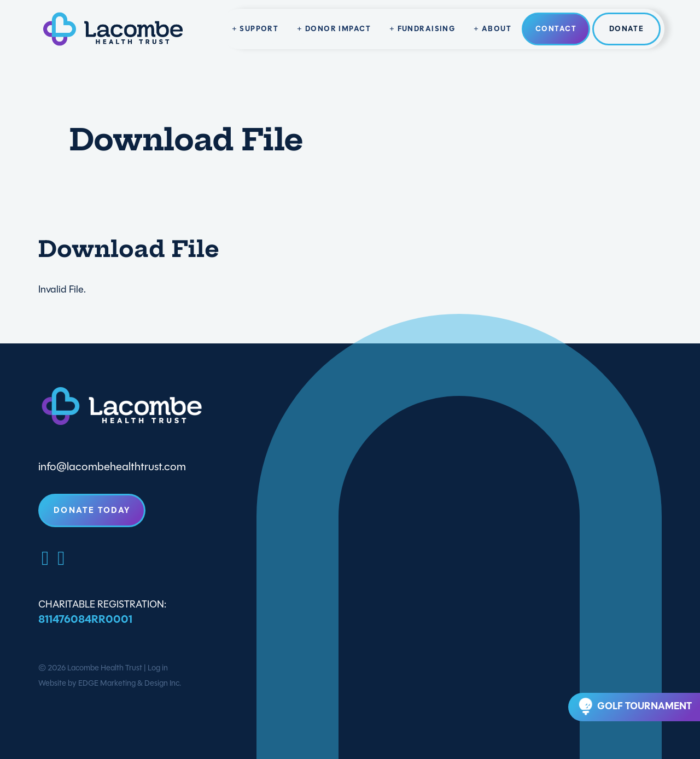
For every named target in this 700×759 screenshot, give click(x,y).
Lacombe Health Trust (105, 668)
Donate (627, 29)
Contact (556, 29)
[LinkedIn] (61, 558)
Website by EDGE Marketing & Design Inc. (110, 683)
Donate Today (92, 510)
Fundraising (427, 29)
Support (259, 29)
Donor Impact (338, 29)
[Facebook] (45, 558)
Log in (158, 668)
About (497, 29)
